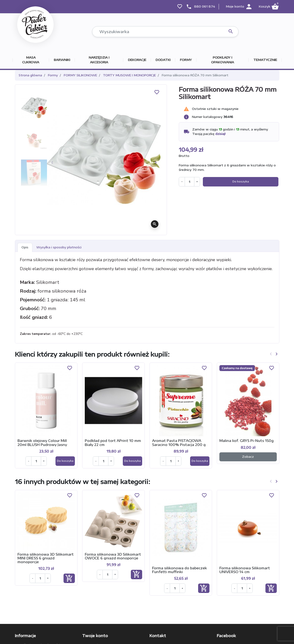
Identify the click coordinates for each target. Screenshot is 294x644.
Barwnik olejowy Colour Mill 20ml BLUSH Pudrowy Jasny (42, 442)
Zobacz (248, 457)
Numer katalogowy (207, 117)
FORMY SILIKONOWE (80, 75)
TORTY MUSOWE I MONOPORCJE (129, 75)
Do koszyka (241, 181)
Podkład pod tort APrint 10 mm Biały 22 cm (113, 442)
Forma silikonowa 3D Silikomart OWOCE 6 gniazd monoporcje (113, 556)
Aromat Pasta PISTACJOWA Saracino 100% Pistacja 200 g (179, 442)
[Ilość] (190, 182)
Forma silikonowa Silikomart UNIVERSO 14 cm (245, 570)
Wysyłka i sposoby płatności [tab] (59, 247)
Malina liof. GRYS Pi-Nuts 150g (247, 441)
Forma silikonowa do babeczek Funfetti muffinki (179, 570)
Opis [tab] (25, 247)
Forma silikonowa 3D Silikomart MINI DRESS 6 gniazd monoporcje (46, 558)
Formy (53, 75)
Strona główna (30, 75)
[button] (269, 7)
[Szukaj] (165, 32)
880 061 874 (205, 6)
